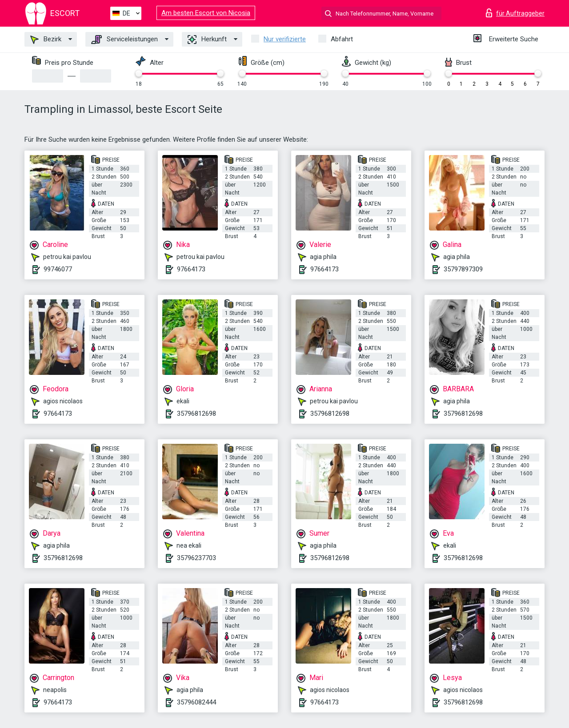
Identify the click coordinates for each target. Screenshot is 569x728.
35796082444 (196, 702)
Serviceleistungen (124, 40)
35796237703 (196, 558)
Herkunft (207, 40)
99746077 (58, 269)
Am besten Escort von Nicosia (206, 13)
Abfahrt (342, 39)
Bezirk (46, 40)
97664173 (191, 269)
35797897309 (463, 269)
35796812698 (196, 414)
